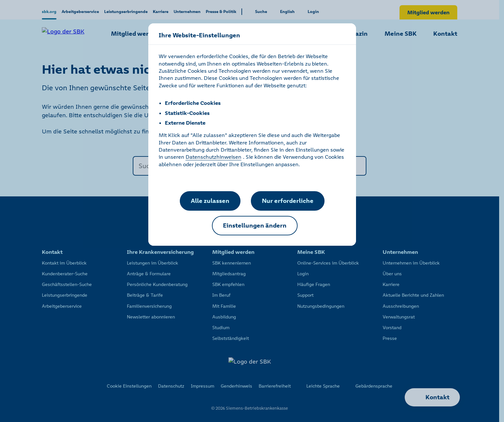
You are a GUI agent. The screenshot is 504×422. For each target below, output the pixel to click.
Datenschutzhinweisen (214, 157)
